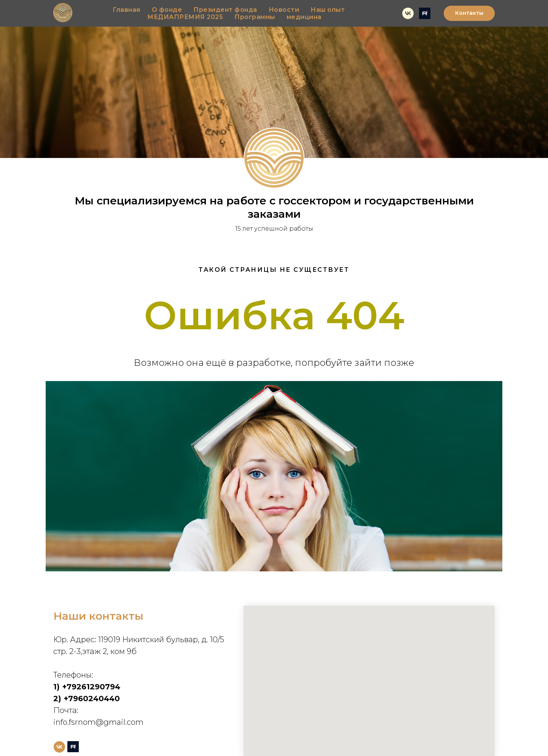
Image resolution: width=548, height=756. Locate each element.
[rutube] (425, 13)
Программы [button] (255, 17)
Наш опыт (328, 10)
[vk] (408, 13)
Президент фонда (225, 10)
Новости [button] (284, 10)
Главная (127, 10)
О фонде (167, 10)
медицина (304, 17)
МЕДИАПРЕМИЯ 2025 (185, 17)
